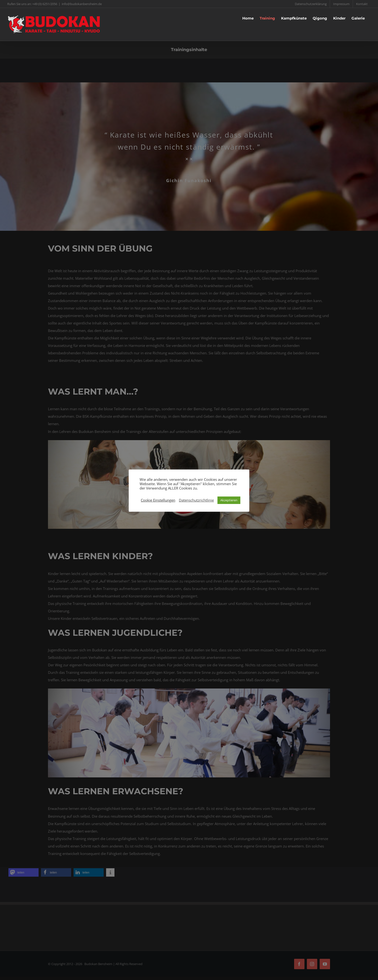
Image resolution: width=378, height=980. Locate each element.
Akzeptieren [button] (229, 500)
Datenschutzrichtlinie (196, 500)
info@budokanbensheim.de (82, 4)
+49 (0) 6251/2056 (45, 4)
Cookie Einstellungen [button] (158, 500)
